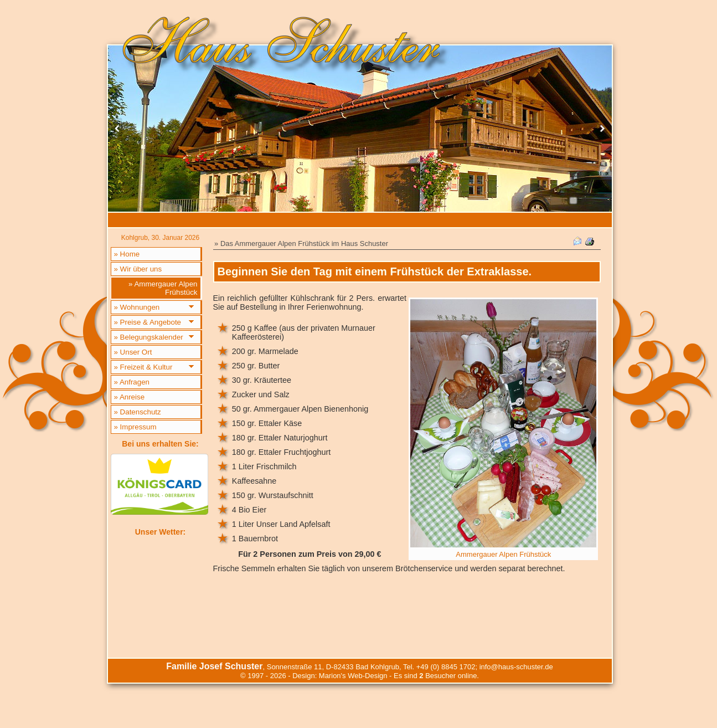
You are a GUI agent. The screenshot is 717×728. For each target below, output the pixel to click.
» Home (127, 254)
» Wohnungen (137, 307)
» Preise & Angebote (148, 322)
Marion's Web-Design (353, 676)
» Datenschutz (138, 412)
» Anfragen (132, 382)
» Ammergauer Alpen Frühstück (163, 288)
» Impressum (135, 427)
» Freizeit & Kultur (143, 367)
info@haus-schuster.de (516, 667)
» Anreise (130, 397)
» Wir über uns (138, 269)
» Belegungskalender (149, 337)
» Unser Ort (133, 352)
